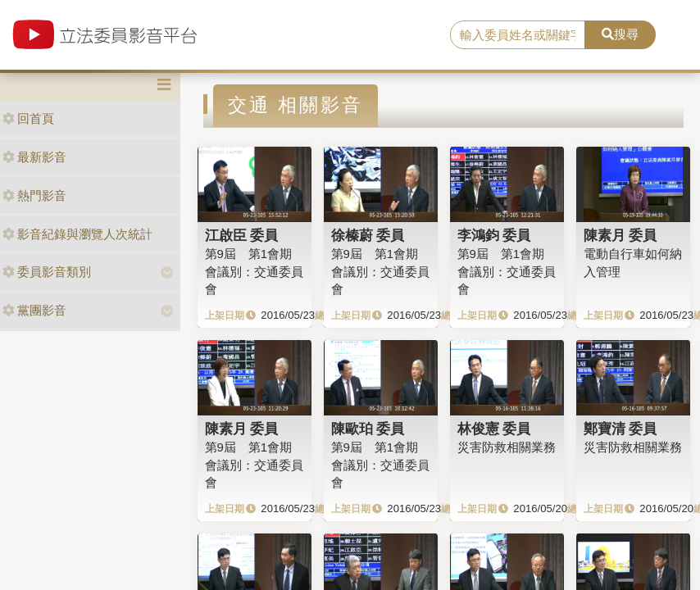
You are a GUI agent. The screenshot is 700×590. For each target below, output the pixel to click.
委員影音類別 (47, 272)
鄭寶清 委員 (620, 429)
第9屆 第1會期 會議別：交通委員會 (254, 271)
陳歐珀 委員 (368, 429)
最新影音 (34, 157)
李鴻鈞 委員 (494, 235)
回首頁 (28, 118)
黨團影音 (34, 310)
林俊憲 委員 (494, 429)
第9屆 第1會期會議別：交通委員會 (380, 465)
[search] (518, 35)
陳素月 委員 (620, 235)
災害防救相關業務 (507, 447)
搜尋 (620, 34)
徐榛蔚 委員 (368, 235)
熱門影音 (34, 195)
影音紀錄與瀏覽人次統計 (77, 234)
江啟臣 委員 (242, 235)
